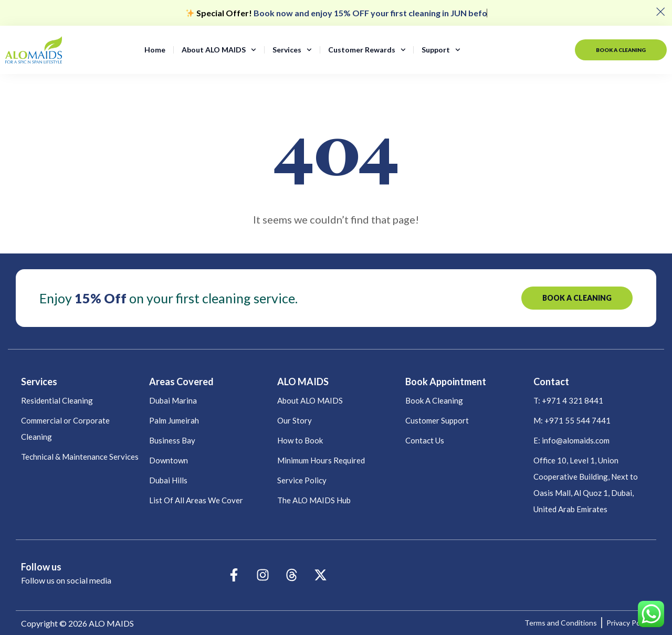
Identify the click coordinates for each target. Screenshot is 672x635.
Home (155, 50)
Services (292, 50)
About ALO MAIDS (219, 50)
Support (441, 50)
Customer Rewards (367, 50)
